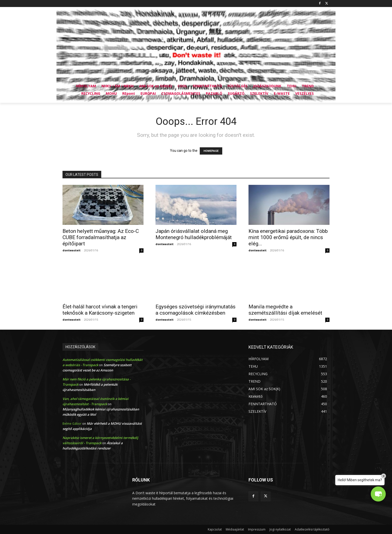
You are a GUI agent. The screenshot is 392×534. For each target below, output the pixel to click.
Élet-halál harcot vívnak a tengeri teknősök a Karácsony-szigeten (100, 310)
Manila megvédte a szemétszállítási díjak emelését (285, 310)
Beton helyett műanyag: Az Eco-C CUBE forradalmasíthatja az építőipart (101, 237)
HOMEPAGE (211, 151)
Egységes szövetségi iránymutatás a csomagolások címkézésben (195, 310)
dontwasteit (71, 250)
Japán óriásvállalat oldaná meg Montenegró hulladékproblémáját (194, 234)
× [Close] (384, 476)
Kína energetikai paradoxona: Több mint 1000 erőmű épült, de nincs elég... (288, 237)
